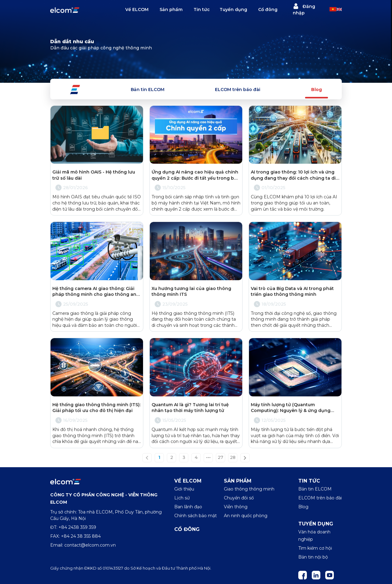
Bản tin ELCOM (148, 90)
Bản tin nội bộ (313, 557)
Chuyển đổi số (239, 498)
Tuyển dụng (233, 10)
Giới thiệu (184, 489)
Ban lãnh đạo (188, 507)
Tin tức (202, 10)
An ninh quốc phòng (246, 516)
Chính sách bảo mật (196, 516)
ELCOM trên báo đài (238, 90)
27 (221, 458)
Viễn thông (236, 507)
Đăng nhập (304, 9)
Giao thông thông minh (249, 489)
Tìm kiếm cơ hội (315, 548)
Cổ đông (268, 10)
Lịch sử (182, 498)
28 (233, 458)
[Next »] (245, 458)
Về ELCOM (137, 10)
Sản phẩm (171, 10)
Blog (317, 90)
